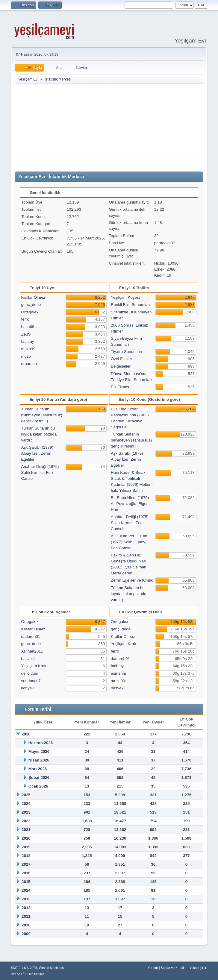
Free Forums (36, 974)
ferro (25, 319)
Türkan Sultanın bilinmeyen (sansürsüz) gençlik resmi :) (42, 415)
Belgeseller (121, 366)
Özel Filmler (121, 359)
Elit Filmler (120, 387)
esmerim (118, 673)
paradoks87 (165, 243)
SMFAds (16, 974)
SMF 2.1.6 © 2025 (24, 968)
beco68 (28, 327)
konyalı (28, 688)
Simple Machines (52, 968)
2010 (26, 925)
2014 (26, 890)
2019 (26, 847)
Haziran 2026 (41, 743)
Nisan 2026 (39, 760)
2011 (26, 916)
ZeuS (26, 334)
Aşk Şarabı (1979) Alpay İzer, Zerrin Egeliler (37, 453)
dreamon (29, 364)
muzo (26, 356)
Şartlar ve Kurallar (174, 968)
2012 (26, 908)
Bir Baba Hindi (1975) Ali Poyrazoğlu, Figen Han (130, 504)
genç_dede (31, 305)
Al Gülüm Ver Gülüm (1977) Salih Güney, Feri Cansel (129, 542)
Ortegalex (30, 312)
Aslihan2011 (32, 651)
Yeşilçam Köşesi (125, 297)
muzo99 (28, 349)
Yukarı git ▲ (198, 968)
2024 (26, 804)
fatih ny (28, 341)
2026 (26, 734)
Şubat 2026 (39, 778)
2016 (26, 873)
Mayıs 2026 (39, 751)
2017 (26, 864)
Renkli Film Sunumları (130, 305)
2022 (26, 821)
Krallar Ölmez (33, 297)
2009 (26, 934)
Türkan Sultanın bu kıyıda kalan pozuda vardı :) (39, 434)
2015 (26, 882)
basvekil (28, 659)
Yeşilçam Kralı (34, 666)
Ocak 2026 (38, 786)
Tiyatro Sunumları (127, 352)
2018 (26, 856)
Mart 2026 (38, 769)
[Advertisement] (116, 128)
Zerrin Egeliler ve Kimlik (132, 580)
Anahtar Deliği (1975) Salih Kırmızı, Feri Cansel (40, 472)
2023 (26, 812)
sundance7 (31, 681)
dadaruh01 (31, 637)
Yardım (153, 968)
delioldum (30, 673)
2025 (26, 795)
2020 (26, 838)
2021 (26, 830)
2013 (26, 899)
